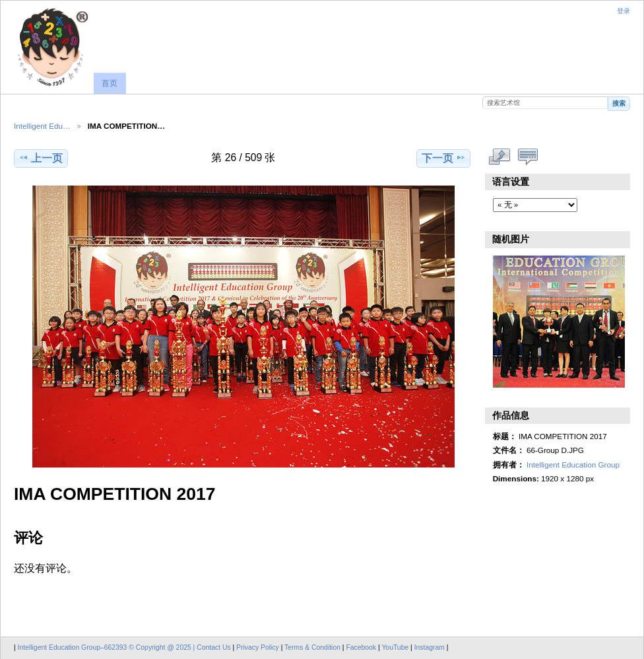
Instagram (431, 647)
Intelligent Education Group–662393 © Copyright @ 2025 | (108, 647)
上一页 (41, 158)
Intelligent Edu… (42, 126)
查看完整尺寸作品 (500, 156)
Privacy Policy (258, 647)
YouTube (395, 647)
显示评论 (528, 156)
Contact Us (213, 647)
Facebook (361, 647)
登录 (624, 11)
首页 (110, 83)
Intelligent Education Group (573, 465)
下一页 (444, 158)
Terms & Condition (312, 647)
